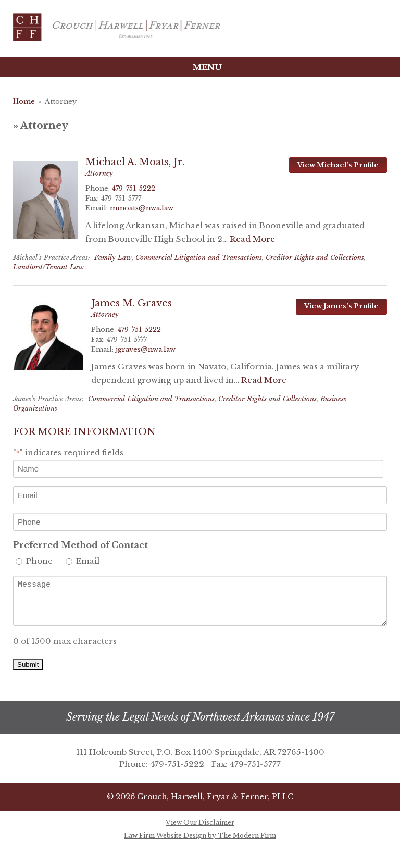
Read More (252, 239)
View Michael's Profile (338, 165)
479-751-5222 (134, 188)
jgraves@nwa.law (146, 349)
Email (88, 561)
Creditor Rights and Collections (315, 258)
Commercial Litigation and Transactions (199, 258)
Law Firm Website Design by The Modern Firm (200, 835)
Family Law (113, 258)
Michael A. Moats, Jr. (135, 162)
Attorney (99, 173)
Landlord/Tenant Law (48, 267)
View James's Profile (341, 306)
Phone (39, 561)
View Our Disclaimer (200, 822)
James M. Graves (132, 303)
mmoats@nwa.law (142, 208)
